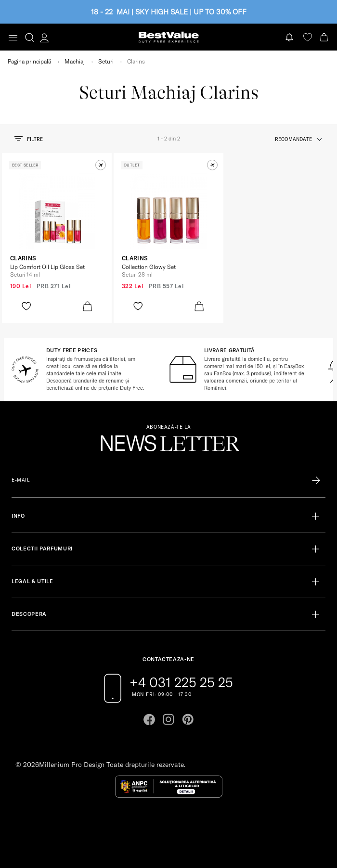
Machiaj (75, 61)
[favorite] (308, 37)
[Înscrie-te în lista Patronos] (316, 480)
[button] (101, 165)
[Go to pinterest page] (188, 719)
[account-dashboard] (44, 38)
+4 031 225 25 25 (181, 682)
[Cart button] (325, 37)
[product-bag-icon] (87, 306)
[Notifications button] (290, 37)
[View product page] (57, 211)
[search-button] (30, 37)
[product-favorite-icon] (26, 306)
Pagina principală (29, 61)
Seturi (106, 61)
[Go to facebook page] (149, 719)
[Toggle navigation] (13, 38)
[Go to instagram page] (168, 719)
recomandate (293, 139)
